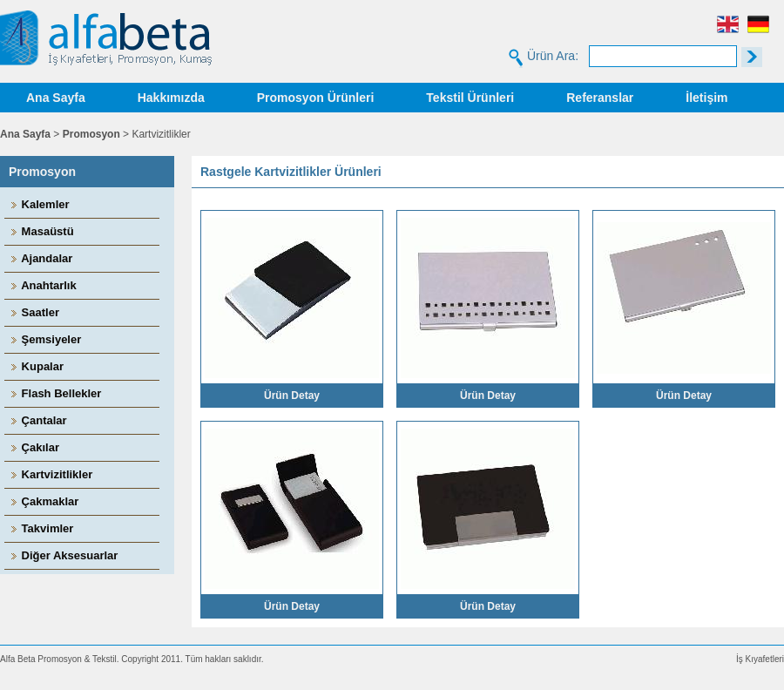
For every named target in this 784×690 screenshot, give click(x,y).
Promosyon (91, 134)
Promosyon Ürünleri (316, 98)
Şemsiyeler (45, 339)
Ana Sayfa (56, 98)
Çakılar (34, 447)
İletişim (706, 98)
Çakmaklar (44, 501)
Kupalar (36, 366)
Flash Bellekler (55, 393)
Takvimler (41, 528)
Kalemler (39, 204)
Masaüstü (41, 231)
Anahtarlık (43, 285)
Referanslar (600, 98)
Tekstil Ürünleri (470, 98)
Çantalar (38, 420)
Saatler (34, 312)
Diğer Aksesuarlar (63, 555)
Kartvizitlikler (51, 474)
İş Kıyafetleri (760, 659)
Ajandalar (41, 258)
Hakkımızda (171, 98)
